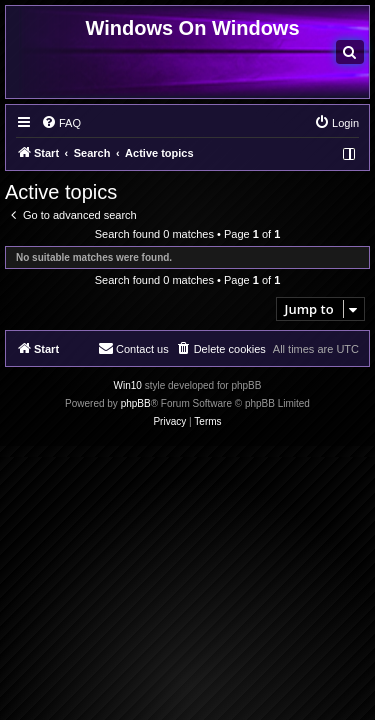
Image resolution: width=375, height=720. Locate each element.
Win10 (128, 385)
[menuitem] (350, 52)
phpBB (136, 403)
